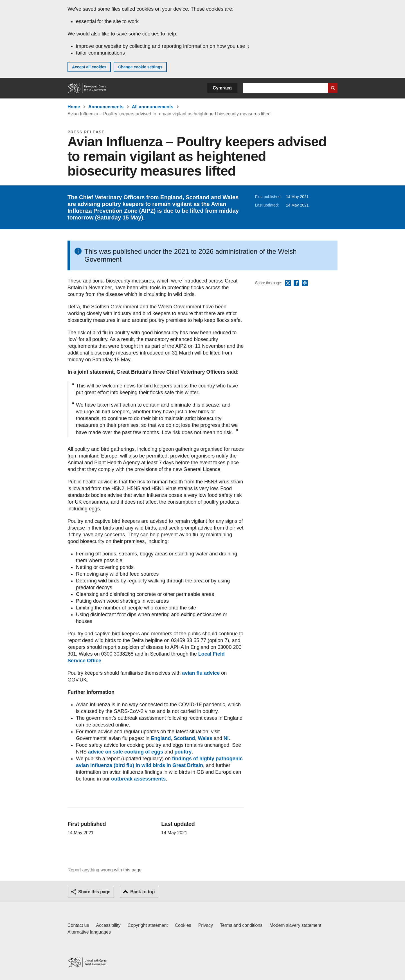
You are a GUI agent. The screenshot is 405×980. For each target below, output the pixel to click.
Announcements (106, 107)
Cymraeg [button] (222, 88)
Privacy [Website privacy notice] (206, 925)
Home (74, 107)
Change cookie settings (140, 67)
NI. (227, 738)
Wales (205, 738)
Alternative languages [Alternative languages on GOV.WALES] (89, 932)
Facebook (296, 283)
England (161, 738)
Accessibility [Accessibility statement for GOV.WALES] (108, 925)
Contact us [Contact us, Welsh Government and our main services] (78, 925)
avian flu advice (201, 673)
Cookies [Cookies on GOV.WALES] (183, 925)
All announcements (153, 107)
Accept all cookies (89, 67)
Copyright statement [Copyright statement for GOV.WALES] (148, 925)
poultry (183, 752)
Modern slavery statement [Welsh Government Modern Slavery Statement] (295, 925)
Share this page (94, 892)
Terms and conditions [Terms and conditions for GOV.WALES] (241, 925)
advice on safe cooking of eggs (126, 752)
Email (305, 283)
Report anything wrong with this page (104, 870)
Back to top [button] (142, 892)
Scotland (184, 738)
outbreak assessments (138, 779)
